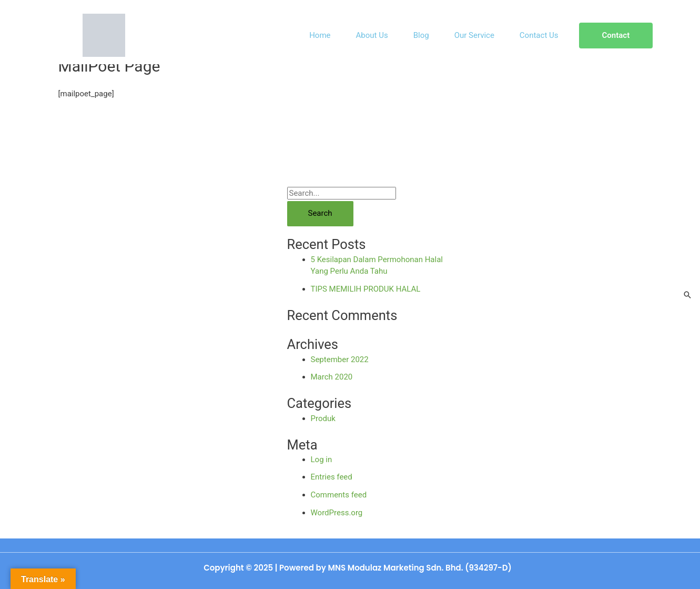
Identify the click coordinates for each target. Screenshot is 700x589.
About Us (372, 35)
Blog (421, 35)
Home (320, 35)
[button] (616, 36)
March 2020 (332, 377)
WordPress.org (337, 513)
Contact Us (539, 35)
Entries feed (332, 477)
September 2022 (340, 360)
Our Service (474, 35)
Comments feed (339, 495)
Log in (322, 460)
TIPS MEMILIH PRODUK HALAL (366, 289)
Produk (323, 418)
